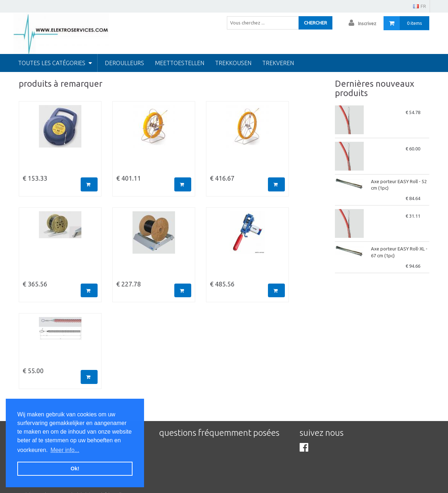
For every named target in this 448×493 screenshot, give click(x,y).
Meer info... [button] (65, 450)
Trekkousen (233, 63)
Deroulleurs (124, 63)
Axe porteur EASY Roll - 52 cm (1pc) (399, 185)
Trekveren (278, 63)
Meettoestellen (180, 63)
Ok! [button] (75, 469)
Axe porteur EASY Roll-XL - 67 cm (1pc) (399, 252)
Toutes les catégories (55, 63)
